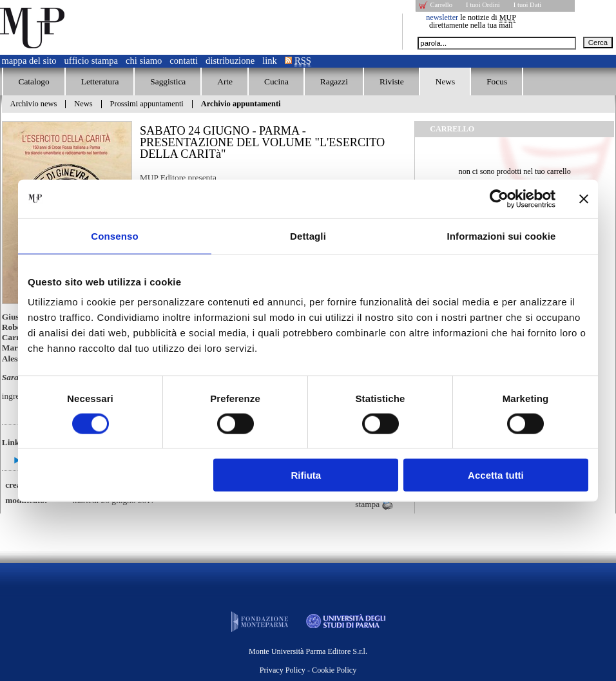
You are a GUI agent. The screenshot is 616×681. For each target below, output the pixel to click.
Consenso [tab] (114, 235)
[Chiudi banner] (584, 198)
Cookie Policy (334, 670)
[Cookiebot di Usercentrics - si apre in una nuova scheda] (499, 198)
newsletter (442, 17)
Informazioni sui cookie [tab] (502, 235)
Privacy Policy (283, 670)
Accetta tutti (496, 475)
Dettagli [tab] (308, 235)
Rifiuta (306, 475)
